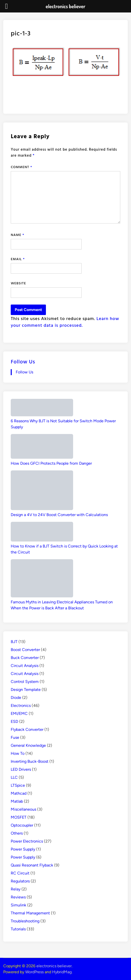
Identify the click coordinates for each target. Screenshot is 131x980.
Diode (16, 698)
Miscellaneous (23, 809)
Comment (21, 167)
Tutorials (18, 929)
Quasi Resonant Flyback (32, 865)
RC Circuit (20, 873)
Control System (25, 682)
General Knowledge (28, 745)
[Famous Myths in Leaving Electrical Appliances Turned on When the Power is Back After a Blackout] (42, 579)
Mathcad (19, 793)
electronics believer (54, 966)
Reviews (18, 897)
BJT (14, 642)
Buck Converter (25, 658)
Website (18, 283)
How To (18, 753)
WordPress (34, 972)
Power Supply (23, 849)
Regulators (20, 881)
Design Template (26, 690)
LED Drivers (21, 769)
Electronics (21, 706)
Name (17, 235)
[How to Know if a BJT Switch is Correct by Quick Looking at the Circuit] (42, 533)
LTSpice (18, 785)
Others (17, 833)
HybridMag (62, 972)
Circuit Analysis (25, 666)
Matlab (17, 801)
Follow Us (23, 361)
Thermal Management (30, 913)
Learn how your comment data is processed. (65, 322)
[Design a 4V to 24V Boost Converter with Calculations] (42, 491)
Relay (16, 889)
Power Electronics (27, 841)
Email (18, 259)
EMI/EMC (19, 713)
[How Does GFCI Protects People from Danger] (42, 447)
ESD (14, 721)
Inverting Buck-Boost (30, 761)
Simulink (18, 905)
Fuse (15, 737)
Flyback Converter (27, 729)
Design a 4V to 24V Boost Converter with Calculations (59, 515)
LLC (14, 777)
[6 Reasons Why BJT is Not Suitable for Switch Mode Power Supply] (42, 409)
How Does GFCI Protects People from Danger (51, 463)
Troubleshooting (25, 921)
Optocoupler (22, 825)
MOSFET (19, 817)
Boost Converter (25, 650)
